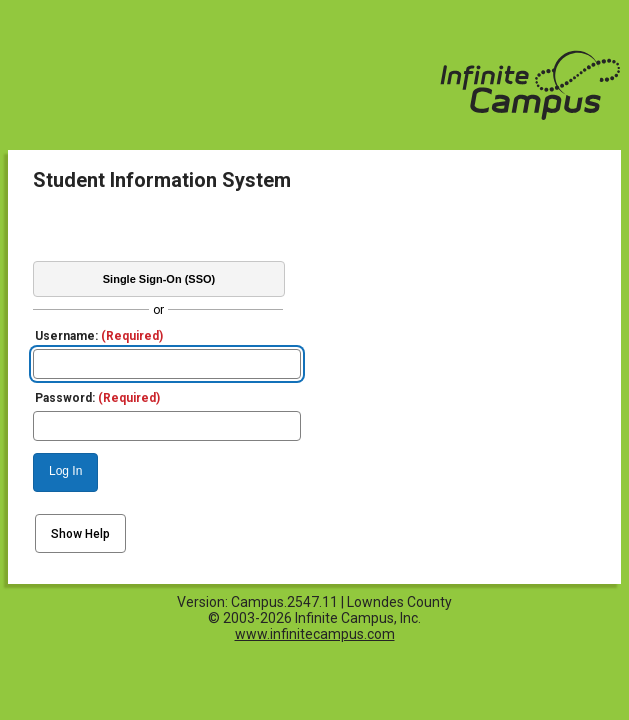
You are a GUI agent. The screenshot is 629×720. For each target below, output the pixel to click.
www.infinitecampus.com (315, 634)
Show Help (80, 534)
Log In (65, 471)
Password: (97, 398)
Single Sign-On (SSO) (159, 279)
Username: (99, 336)
